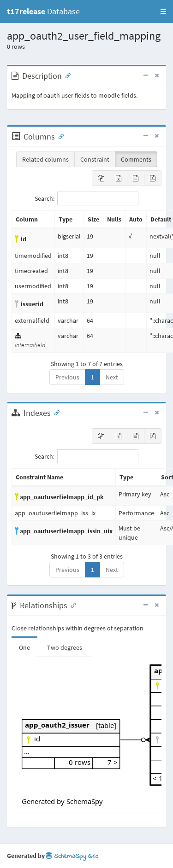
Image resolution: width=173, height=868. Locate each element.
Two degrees (65, 647)
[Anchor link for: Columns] (59, 136)
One (24, 647)
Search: (86, 198)
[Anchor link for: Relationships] (72, 605)
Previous (67, 377)
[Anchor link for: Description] (66, 75)
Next (112, 377)
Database (43, 11)
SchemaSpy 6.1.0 (72, 856)
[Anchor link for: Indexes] (55, 412)
